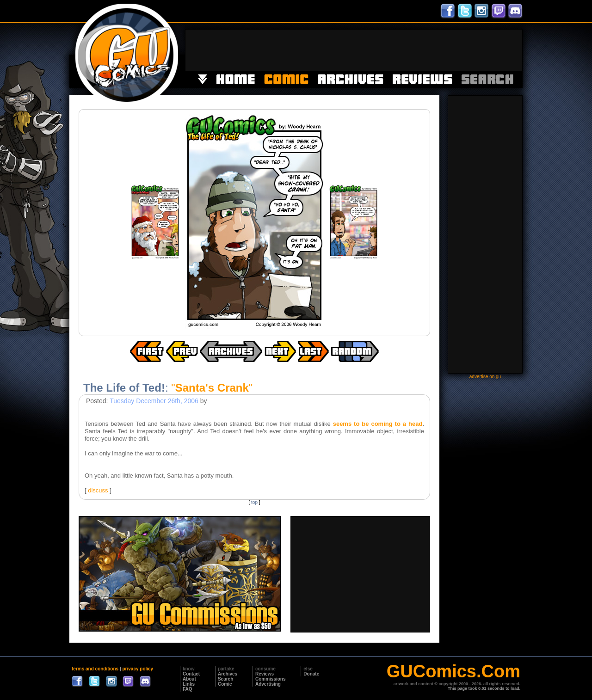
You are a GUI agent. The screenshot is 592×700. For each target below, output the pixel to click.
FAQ (188, 689)
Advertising (268, 684)
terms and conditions (95, 669)
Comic (225, 684)
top (254, 502)
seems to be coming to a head (378, 424)
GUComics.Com (453, 671)
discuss (98, 490)
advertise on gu (485, 377)
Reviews (265, 674)
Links (189, 684)
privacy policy (138, 669)
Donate (311, 674)
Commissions (271, 679)
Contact (191, 674)
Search (225, 679)
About (189, 679)
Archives (228, 674)
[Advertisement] (354, 50)
